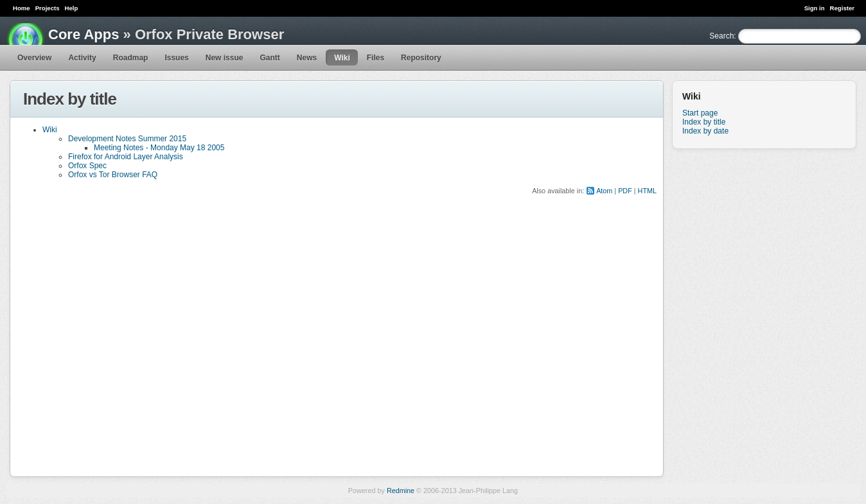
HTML (647, 191)
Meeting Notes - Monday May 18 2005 (159, 148)
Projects (48, 8)
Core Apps (84, 34)
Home (22, 8)
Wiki (342, 58)
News (307, 58)
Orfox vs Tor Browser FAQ (113, 175)
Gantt (270, 58)
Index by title (704, 122)
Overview (34, 58)
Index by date (705, 131)
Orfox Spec (87, 166)
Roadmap (131, 58)
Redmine (401, 491)
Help (72, 8)
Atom (604, 191)
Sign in (815, 8)
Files (376, 58)
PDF (625, 191)
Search (721, 36)
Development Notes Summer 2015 (127, 139)
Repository (421, 58)
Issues (176, 58)
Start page (700, 113)
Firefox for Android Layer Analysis (126, 157)
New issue (225, 58)
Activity (82, 58)
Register (842, 8)
